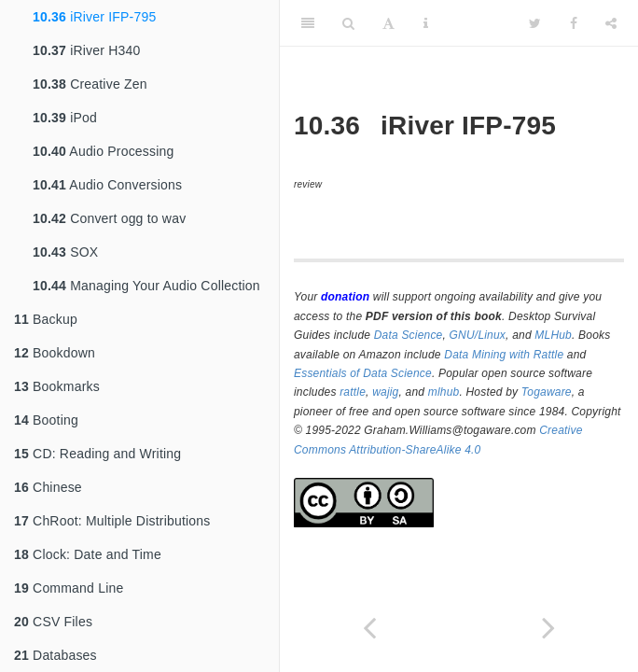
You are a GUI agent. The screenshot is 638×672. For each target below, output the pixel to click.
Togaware (547, 392)
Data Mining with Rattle (504, 355)
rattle (353, 392)
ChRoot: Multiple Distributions (112, 521)
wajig (385, 392)
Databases (55, 655)
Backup (46, 319)
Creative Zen (90, 84)
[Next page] (548, 628)
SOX (65, 252)
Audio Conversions (107, 185)
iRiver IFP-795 (94, 17)
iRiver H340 (86, 50)
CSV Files (53, 622)
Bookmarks (57, 386)
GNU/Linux (478, 335)
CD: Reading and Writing (97, 454)
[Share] (611, 23)
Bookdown (55, 353)
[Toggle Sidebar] (308, 23)
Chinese (48, 487)
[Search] (348, 23)
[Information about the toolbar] (426, 23)
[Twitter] (535, 23)
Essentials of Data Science (363, 373)
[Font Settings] (388, 23)
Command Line (69, 588)
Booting (46, 420)
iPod (65, 118)
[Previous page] (369, 628)
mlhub (444, 392)
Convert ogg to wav (109, 218)
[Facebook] (574, 23)
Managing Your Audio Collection (146, 286)
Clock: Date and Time (88, 554)
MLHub (553, 335)
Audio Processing (104, 151)
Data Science (409, 335)
